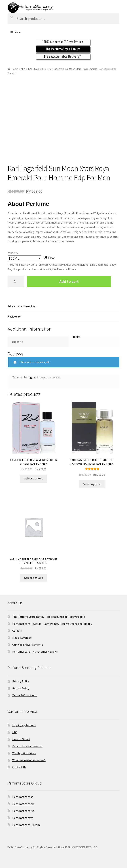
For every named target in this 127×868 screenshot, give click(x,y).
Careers (17, 631)
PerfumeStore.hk (23, 804)
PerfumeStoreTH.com (26, 825)
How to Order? (21, 739)
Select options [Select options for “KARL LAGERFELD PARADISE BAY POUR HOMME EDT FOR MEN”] (34, 578)
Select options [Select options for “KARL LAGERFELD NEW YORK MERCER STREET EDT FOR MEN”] (34, 478)
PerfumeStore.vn (23, 818)
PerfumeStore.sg (23, 797)
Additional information (22, 306)
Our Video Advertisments (28, 645)
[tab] (63, 306)
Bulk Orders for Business (27, 746)
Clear (52, 258)
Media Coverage (22, 638)
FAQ (15, 732)
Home (15, 69)
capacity (13, 253)
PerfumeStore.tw (23, 811)
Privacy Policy (21, 681)
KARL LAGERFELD (37, 69)
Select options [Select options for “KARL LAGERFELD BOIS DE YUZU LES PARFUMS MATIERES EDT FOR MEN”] (92, 484)
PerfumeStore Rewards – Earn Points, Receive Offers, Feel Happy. (52, 624)
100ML (77, 337)
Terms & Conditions (25, 695)
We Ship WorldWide (24, 753)
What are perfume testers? (29, 760)
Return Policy (21, 688)
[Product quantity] (16, 282)
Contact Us (19, 767)
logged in (33, 377)
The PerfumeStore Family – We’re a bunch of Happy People (49, 617)
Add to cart (69, 281)
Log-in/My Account (24, 725)
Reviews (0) (15, 316)
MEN (23, 69)
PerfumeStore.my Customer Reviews (35, 651)
